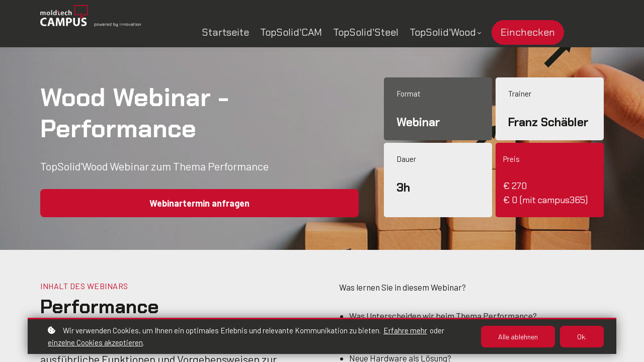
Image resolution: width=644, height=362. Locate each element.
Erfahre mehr (405, 330)
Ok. (582, 337)
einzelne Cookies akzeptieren (95, 342)
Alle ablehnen (518, 337)
